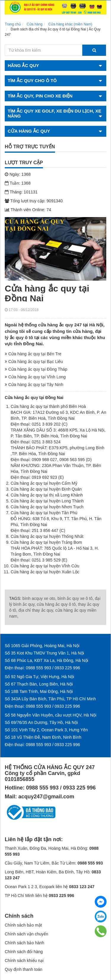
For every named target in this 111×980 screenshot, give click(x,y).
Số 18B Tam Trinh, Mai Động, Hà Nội (39, 691)
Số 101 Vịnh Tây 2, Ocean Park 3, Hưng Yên (46, 730)
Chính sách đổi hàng (24, 952)
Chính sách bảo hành (24, 943)
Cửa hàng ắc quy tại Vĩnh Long (35, 377)
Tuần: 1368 (18, 183)
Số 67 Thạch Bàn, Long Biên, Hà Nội (39, 684)
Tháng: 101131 (21, 192)
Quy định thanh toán (24, 969)
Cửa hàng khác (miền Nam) (70, 24)
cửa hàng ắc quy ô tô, (57, 604)
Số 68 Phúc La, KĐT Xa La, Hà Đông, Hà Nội (46, 660)
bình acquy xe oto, (39, 598)
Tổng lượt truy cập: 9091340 (34, 201)
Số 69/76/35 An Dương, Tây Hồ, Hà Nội (41, 722)
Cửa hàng (34, 24)
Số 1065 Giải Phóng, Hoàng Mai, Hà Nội (42, 646)
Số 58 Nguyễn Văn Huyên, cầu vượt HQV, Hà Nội (50, 715)
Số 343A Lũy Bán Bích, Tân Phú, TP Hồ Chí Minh (50, 699)
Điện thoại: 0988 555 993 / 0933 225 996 (42, 668)
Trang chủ (13, 24)
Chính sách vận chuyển (26, 934)
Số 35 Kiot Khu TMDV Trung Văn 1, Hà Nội (44, 653)
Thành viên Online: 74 (28, 210)
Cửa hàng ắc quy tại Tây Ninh (34, 385)
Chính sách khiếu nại (24, 961)
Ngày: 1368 (18, 174)
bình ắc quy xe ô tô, (75, 598)
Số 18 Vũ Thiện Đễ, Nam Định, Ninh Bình (43, 737)
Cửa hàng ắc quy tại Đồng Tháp (36, 369)
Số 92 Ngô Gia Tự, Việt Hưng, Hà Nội (39, 677)
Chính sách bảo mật (23, 925)
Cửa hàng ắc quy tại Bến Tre (33, 354)
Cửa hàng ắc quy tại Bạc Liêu (34, 362)
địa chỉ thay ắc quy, (36, 610)
